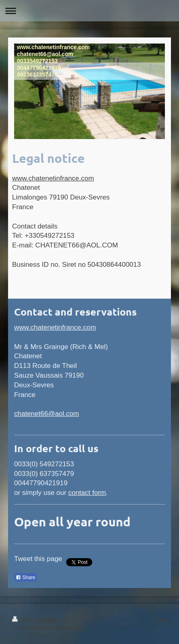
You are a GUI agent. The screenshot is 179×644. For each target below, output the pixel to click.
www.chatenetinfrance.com (53, 178)
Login (160, 620)
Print (23, 620)
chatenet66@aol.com (47, 414)
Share (25, 578)
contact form (87, 493)
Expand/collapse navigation (89, 11)
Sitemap (47, 620)
